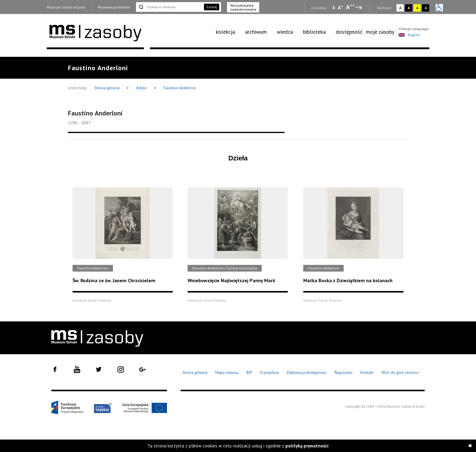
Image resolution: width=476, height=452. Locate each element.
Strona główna (107, 88)
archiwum (256, 32)
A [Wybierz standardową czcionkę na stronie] (340, 7)
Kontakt (367, 373)
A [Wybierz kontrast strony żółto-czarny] (417, 8)
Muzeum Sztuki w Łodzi (66, 7)
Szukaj (212, 7)
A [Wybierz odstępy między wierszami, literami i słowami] (361, 8)
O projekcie (269, 373)
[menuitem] (229, 32)
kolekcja (225, 32)
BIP (249, 373)
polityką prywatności (307, 446)
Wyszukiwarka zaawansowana (243, 7)
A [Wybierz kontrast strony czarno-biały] (409, 8)
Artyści (141, 88)
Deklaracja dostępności (307, 373)
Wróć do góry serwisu (401, 373)
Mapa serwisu (227, 373)
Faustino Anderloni (180, 88)
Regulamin (343, 373)
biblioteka (314, 32)
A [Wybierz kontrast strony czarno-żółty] (426, 8)
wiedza (285, 32)
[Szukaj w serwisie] (169, 7)
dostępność (349, 32)
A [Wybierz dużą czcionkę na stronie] (350, 7)
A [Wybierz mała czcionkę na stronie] (334, 8)
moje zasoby (380, 32)
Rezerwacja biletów (114, 7)
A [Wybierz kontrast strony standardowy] (400, 8)
